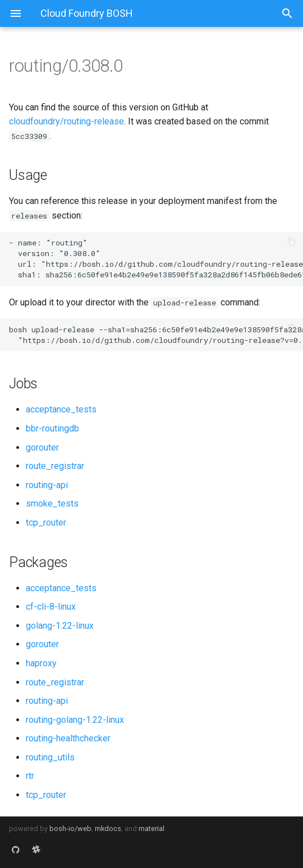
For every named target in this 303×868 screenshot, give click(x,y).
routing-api (47, 485)
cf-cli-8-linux (51, 607)
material (151, 828)
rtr (30, 776)
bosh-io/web (70, 828)
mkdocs (108, 828)
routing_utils (50, 757)
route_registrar (55, 466)
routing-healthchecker (68, 738)
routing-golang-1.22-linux (75, 720)
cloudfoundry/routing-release (66, 121)
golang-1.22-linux (60, 626)
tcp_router (46, 523)
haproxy (41, 663)
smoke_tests (52, 503)
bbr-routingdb (52, 428)
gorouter (42, 447)
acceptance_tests (61, 409)
